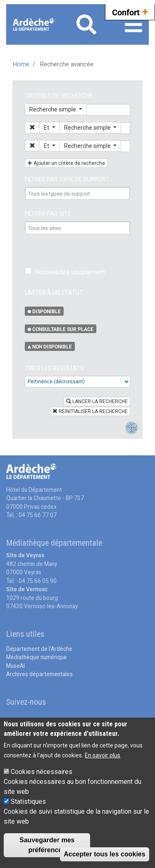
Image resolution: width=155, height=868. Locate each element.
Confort (130, 11)
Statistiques (28, 802)
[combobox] (78, 193)
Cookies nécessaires (42, 772)
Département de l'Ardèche (39, 649)
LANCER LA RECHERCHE (97, 401)
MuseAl (15, 666)
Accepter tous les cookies (104, 854)
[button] (32, 128)
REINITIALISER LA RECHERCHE (90, 411)
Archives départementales (39, 674)
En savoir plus (103, 755)
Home (21, 64)
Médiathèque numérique (37, 657)
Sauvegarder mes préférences (47, 845)
